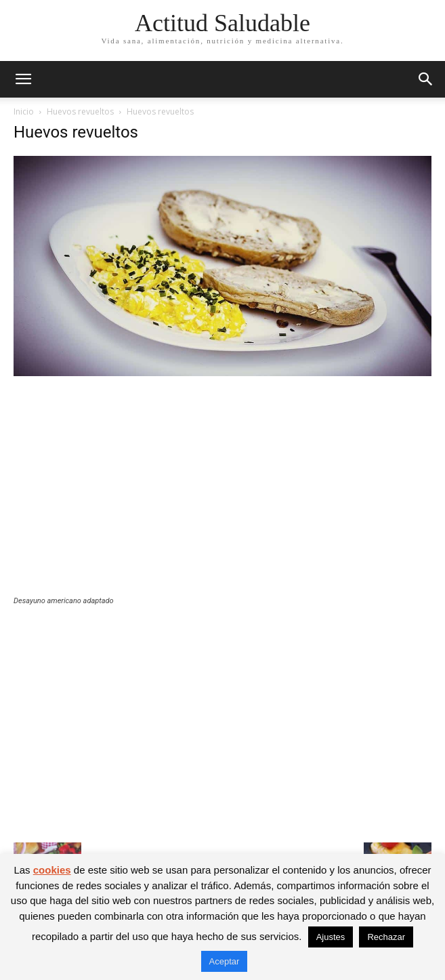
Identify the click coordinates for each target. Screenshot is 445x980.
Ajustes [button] (331, 937)
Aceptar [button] (225, 961)
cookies (52, 870)
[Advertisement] (222, 495)
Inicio (24, 111)
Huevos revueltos (80, 111)
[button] (23, 79)
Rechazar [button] (386, 937)
